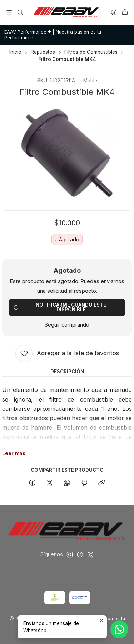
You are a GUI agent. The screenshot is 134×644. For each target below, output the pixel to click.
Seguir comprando (67, 325)
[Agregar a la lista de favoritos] (67, 353)
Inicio (15, 52)
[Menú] (9, 12)
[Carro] (125, 12)
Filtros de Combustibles (91, 52)
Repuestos (43, 52)
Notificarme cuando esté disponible (60, 307)
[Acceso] (114, 12)
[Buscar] (20, 12)
